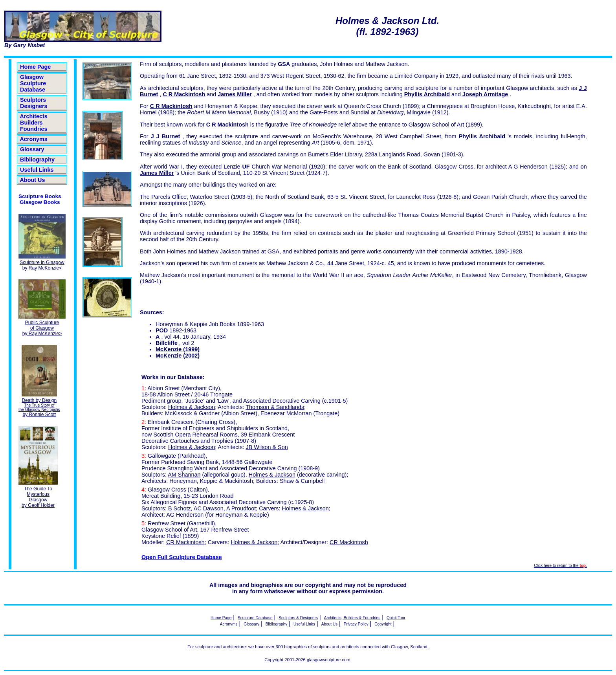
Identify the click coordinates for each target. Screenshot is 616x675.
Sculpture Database (255, 618)
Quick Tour (396, 618)
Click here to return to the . (560, 566)
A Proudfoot (241, 508)
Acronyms (34, 139)
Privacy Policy (356, 624)
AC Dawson (209, 508)
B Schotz (180, 508)
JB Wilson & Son (267, 447)
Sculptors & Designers (298, 618)
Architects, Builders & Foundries (352, 618)
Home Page (35, 67)
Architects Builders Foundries (34, 123)
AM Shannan (184, 475)
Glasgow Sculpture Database (33, 83)
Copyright (383, 624)
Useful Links (37, 170)
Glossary (32, 149)
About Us (32, 180)
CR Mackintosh (185, 542)
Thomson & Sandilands (275, 407)
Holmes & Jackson (192, 407)
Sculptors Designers (34, 103)
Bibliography (37, 160)
